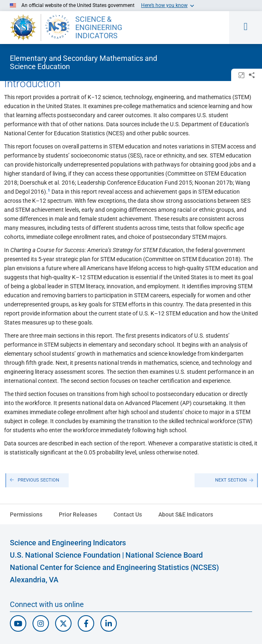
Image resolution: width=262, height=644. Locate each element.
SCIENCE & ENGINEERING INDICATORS (99, 28)
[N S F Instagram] (41, 623)
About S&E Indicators (186, 514)
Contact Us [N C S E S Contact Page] (128, 514)
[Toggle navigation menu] (246, 28)
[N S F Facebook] (86, 623)
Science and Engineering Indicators (68, 543)
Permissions (26, 514)
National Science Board (164, 555)
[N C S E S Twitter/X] (63, 623)
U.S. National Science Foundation (65, 555)
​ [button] (49, 190)
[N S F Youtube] (18, 623)
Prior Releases (78, 514)
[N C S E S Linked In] (109, 623)
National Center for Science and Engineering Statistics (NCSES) (114, 567)
